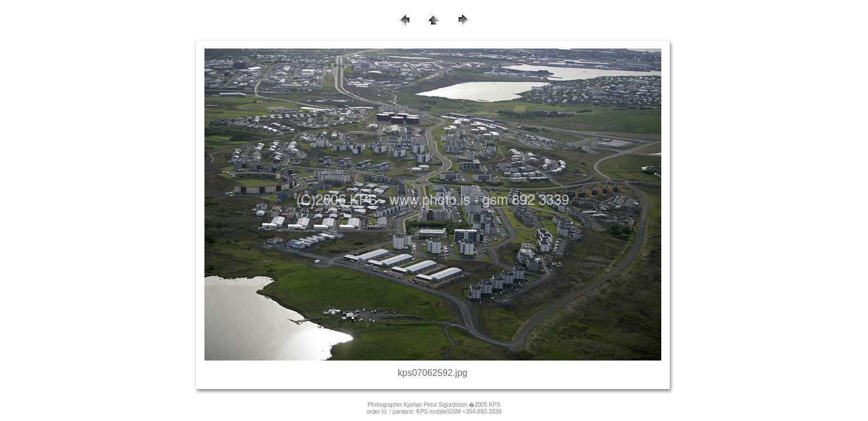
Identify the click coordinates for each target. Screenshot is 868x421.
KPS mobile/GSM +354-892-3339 (459, 412)
